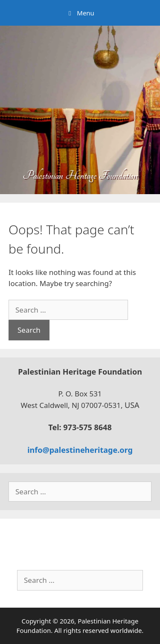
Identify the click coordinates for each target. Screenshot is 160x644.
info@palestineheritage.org (80, 450)
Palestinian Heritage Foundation (80, 176)
